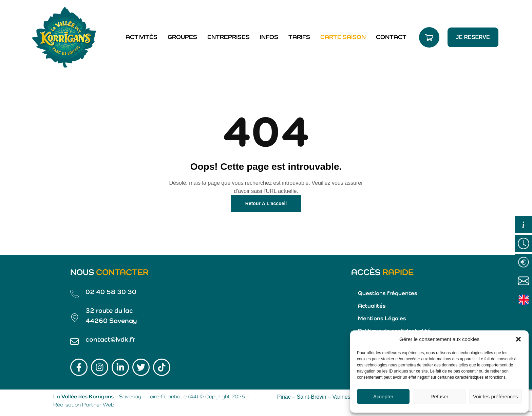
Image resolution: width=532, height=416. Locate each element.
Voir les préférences (496, 396)
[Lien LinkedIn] (120, 367)
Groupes (182, 37)
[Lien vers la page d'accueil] (64, 37)
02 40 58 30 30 (111, 292)
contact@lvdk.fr (110, 340)
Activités (141, 37)
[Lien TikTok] (162, 367)
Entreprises (229, 37)
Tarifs (299, 37)
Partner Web (98, 405)
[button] (518, 339)
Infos (269, 37)
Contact (391, 37)
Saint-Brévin (312, 397)
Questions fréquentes (388, 294)
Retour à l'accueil (266, 203)
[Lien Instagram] (100, 367)
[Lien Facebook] (79, 367)
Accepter (383, 396)
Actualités (372, 306)
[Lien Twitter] (141, 367)
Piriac (284, 397)
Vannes (341, 397)
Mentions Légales (382, 319)
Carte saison (343, 37)
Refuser (440, 396)
